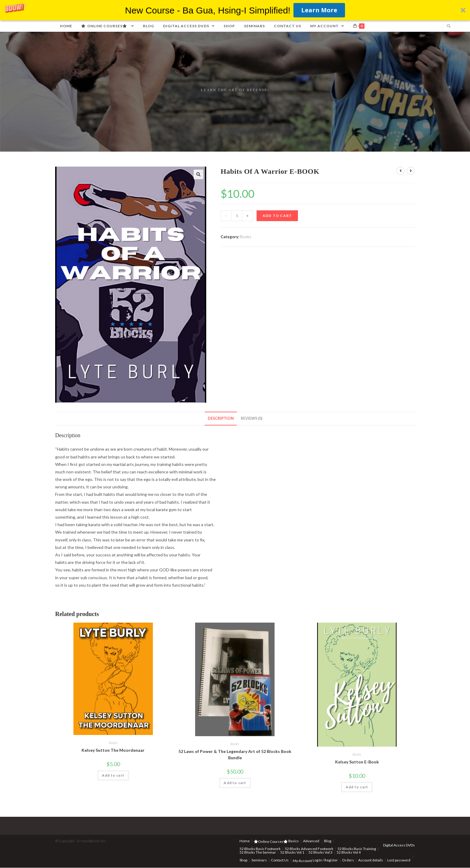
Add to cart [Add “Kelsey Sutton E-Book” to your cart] (357, 787)
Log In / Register (325, 860)
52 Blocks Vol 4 (349, 852)
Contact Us (280, 860)
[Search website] (449, 26)
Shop (243, 860)
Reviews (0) (251, 418)
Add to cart (277, 216)
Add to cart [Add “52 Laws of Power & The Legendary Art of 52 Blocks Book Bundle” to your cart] (235, 783)
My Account (302, 861)
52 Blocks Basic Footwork (260, 849)
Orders (348, 860)
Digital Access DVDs (399, 845)
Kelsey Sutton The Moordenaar (113, 750)
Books (246, 237)
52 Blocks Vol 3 (320, 852)
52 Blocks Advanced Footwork (309, 849)
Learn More (319, 10)
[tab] (221, 419)
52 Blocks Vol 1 (292, 852)
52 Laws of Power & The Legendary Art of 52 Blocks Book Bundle (235, 754)
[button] (235, 10)
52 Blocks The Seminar (258, 852)
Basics (294, 841)
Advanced (311, 841)
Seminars (259, 860)
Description (221, 418)
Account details (371, 860)
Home (245, 841)
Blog (328, 841)
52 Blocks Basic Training (357, 849)
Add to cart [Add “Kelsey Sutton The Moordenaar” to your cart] (113, 775)
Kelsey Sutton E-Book (357, 762)
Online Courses (271, 841)
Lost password (399, 860)
